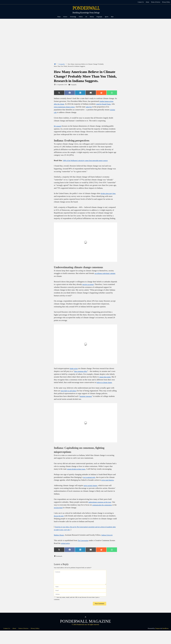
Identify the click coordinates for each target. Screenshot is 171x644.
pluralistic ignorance (87, 402)
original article (73, 554)
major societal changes (92, 494)
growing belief (74, 516)
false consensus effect (82, 374)
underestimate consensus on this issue (103, 510)
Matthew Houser (60, 543)
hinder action (75, 371)
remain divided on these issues (78, 475)
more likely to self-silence (71, 396)
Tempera (158, 640)
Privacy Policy (166, 2)
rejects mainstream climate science (76, 107)
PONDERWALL (86, 8)
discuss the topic (60, 524)
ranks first (104, 107)
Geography (62, 64)
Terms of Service (155, 2)
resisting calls (64, 112)
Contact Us (140, 2)
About (147, 2)
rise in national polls (91, 483)
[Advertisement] (85, 35)
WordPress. (165, 640)
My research (59, 126)
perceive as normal (89, 287)
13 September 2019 (62, 85)
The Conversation (84, 552)
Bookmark (59, 567)
